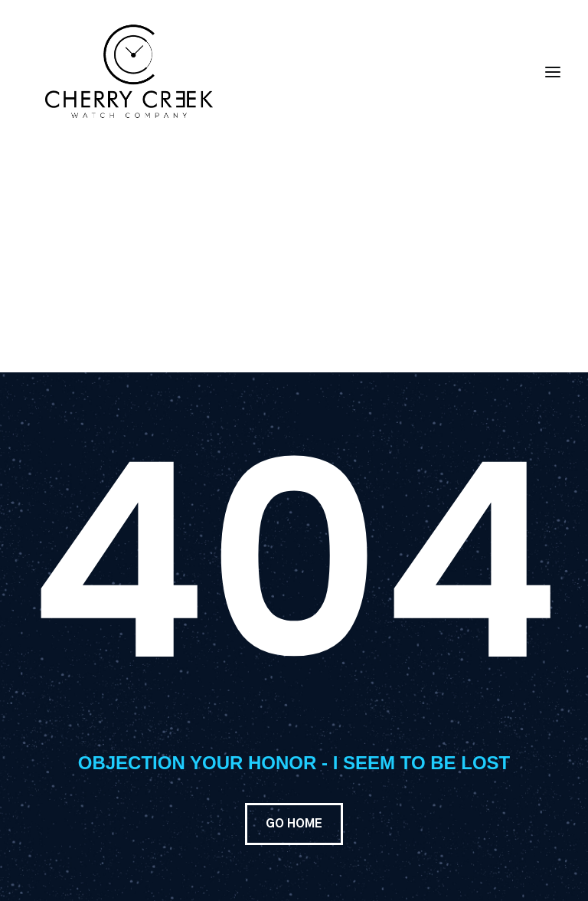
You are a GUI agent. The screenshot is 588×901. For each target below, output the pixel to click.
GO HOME (294, 824)
